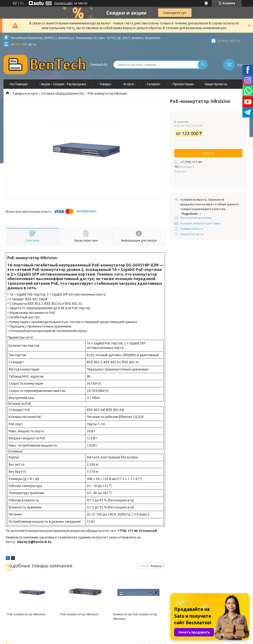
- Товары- (105, 84)
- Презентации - (183, 84)
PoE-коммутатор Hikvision (26, 614)
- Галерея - (153, 84)
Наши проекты (216, 84)
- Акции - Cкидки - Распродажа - (63, 84)
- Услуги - (129, 84)
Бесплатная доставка (196, 218)
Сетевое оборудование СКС (63, 94)
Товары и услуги (25, 94)
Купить (208, 153)
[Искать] (203, 65)
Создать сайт (63, 3)
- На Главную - (19, 84)
